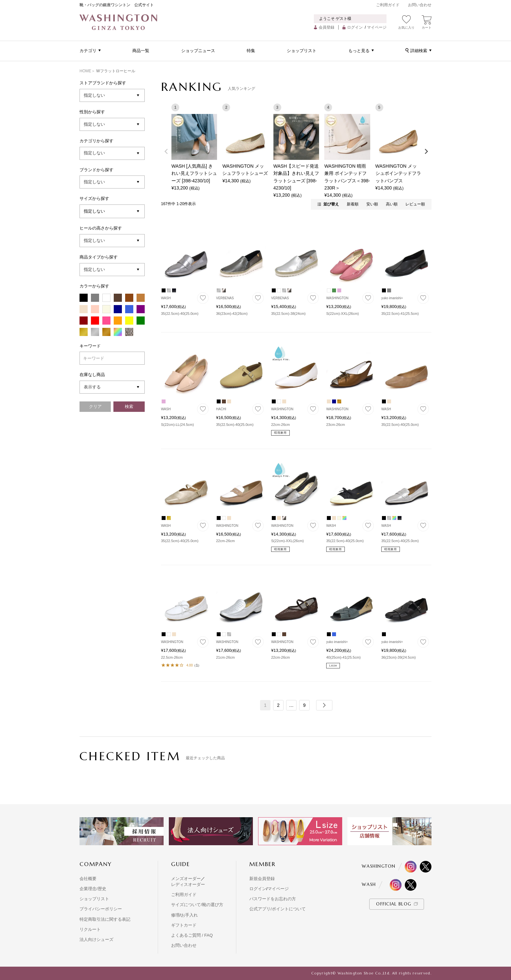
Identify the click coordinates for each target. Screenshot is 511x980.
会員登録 (327, 27)
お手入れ (189, 915)
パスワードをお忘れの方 (273, 899)
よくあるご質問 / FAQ (192, 935)
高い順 (392, 204)
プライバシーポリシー (101, 909)
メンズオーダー (186, 879)
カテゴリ (88, 51)
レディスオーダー (188, 884)
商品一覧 (141, 51)
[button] (324, 705)
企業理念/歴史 (93, 889)
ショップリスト (302, 51)
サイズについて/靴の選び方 (197, 905)
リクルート (90, 929)
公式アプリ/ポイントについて (277, 909)
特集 (251, 51)
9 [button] (304, 705)
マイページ (377, 27)
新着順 (353, 204)
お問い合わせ (420, 5)
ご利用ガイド (388, 5)
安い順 (372, 204)
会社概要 (88, 879)
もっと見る (359, 51)
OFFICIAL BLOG (394, 904)
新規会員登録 (262, 879)
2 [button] (278, 705)
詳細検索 (419, 51)
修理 (175, 915)
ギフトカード (184, 925)
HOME (85, 71)
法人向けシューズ (96, 939)
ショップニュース (198, 51)
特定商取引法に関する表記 (105, 919)
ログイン (355, 27)
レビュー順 (415, 204)
